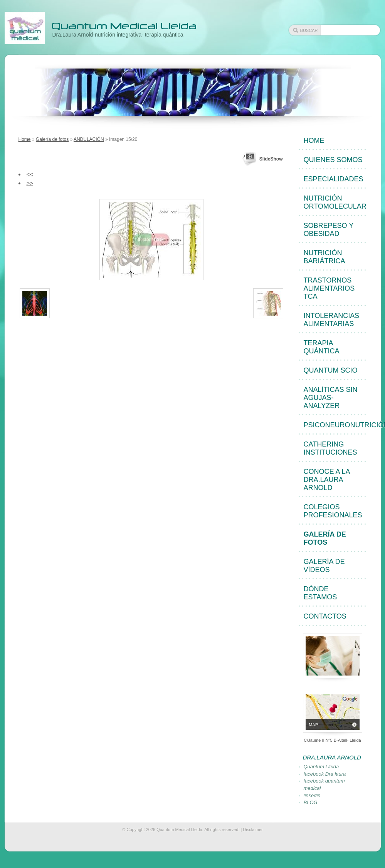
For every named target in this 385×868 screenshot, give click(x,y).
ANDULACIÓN (89, 139)
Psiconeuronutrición (335, 425)
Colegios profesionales (333, 511)
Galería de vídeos (324, 566)
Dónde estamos (320, 593)
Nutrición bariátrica (324, 257)
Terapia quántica (322, 347)
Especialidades (334, 179)
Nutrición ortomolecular (335, 202)
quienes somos (333, 160)
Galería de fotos (52, 139)
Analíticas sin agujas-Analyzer (331, 398)
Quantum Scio (331, 370)
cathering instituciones (330, 448)
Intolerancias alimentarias (332, 320)
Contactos (325, 616)
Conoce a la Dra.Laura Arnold (327, 480)
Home (25, 139)
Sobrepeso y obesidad (329, 230)
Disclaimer (253, 830)
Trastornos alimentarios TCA (329, 288)
